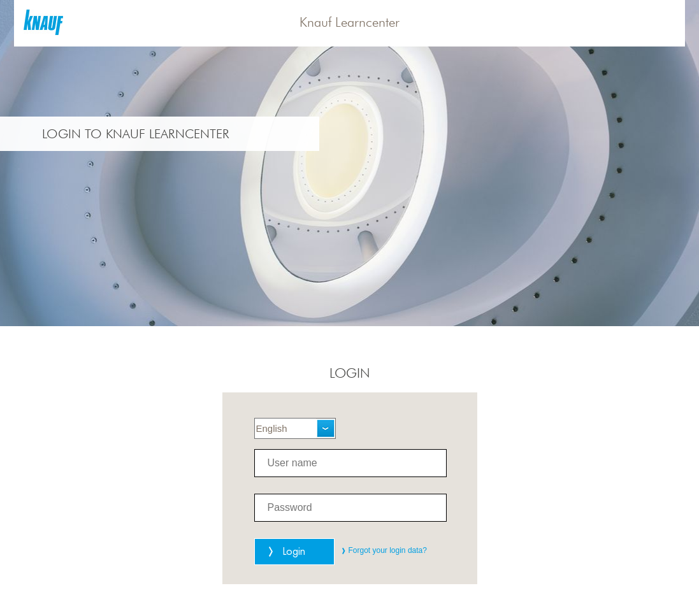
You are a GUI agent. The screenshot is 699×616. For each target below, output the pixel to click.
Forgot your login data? (388, 550)
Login (294, 552)
